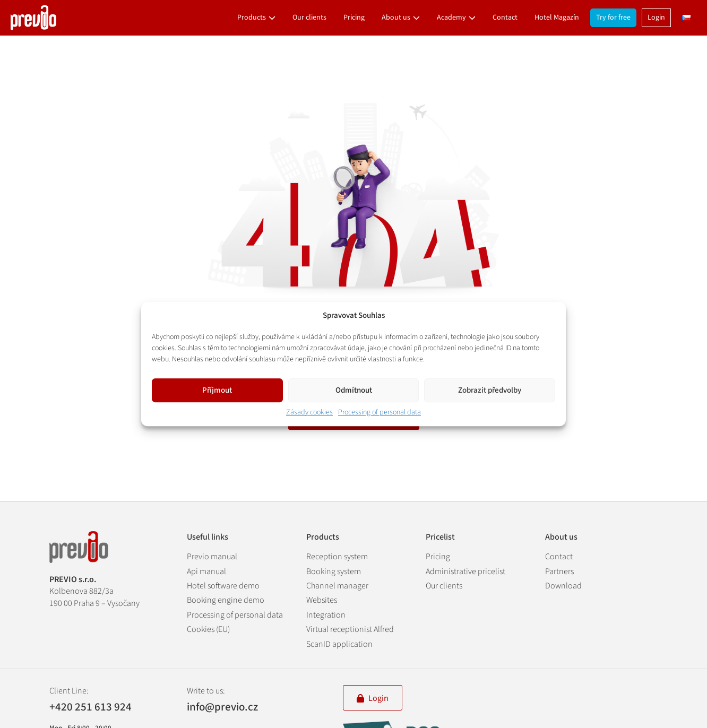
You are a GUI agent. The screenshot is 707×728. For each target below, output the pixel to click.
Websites (322, 600)
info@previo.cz (222, 707)
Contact (505, 18)
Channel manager (337, 586)
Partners (559, 571)
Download (563, 586)
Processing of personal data (380, 413)
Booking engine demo (226, 600)
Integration (326, 615)
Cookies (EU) (208, 629)
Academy (451, 18)
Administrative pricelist (465, 571)
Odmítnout (354, 390)
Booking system (334, 571)
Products (252, 18)
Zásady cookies (309, 413)
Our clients (309, 18)
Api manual (206, 571)
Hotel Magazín (557, 18)
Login (656, 18)
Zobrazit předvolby (490, 390)
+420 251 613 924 (90, 707)
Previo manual (212, 557)
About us (396, 18)
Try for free (613, 18)
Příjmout (217, 390)
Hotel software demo (223, 586)
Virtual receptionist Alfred (350, 629)
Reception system (337, 557)
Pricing (354, 18)
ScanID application (339, 644)
